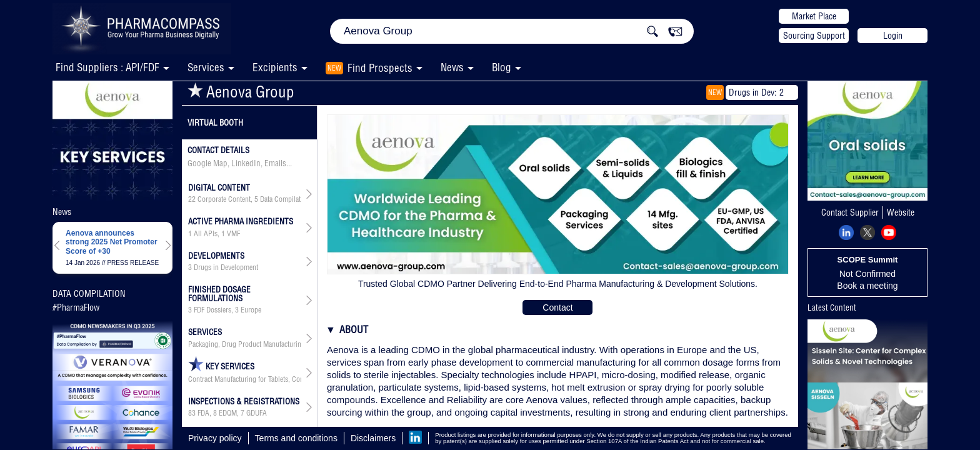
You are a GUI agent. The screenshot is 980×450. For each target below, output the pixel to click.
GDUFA (257, 413)
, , (245, 199)
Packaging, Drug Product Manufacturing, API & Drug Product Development (245, 344)
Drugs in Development (226, 267)
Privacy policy (215, 438)
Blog (502, 67)
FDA (203, 413)
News (452, 67)
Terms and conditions (296, 438)
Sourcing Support (814, 36)
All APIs (206, 234)
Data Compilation (285, 199)
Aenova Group (241, 92)
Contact (557, 307)
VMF (233, 234)
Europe (251, 310)
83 (192, 413)
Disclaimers (373, 438)
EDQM (228, 413)
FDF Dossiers (212, 310)
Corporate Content (224, 199)
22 (192, 199)
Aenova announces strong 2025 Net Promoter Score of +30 (112, 242)
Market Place (814, 16)
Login (893, 36)
